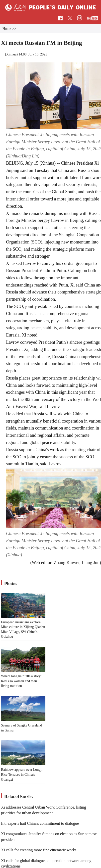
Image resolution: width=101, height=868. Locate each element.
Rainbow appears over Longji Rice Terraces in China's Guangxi (22, 774)
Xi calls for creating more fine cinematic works (39, 850)
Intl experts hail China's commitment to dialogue (40, 823)
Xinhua (11, 54)
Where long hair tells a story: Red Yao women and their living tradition (21, 681)
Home (7, 29)
